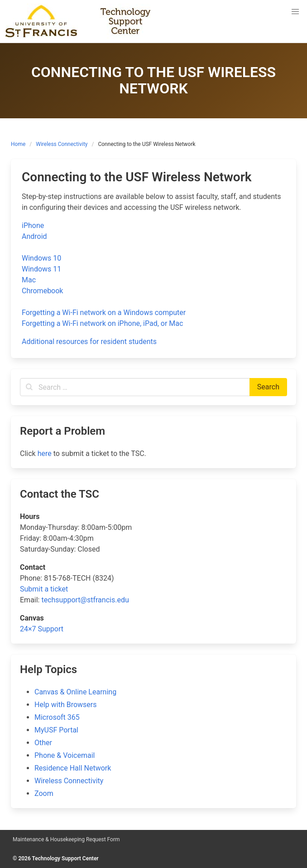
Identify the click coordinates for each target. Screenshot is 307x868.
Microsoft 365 (57, 717)
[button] (295, 12)
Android (34, 236)
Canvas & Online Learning (75, 692)
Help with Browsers (65, 705)
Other (43, 743)
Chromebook (42, 291)
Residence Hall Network (73, 768)
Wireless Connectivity (62, 144)
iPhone (33, 225)
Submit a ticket (44, 589)
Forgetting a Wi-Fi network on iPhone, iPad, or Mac (102, 323)
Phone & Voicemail (65, 755)
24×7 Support (42, 629)
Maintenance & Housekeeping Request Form (66, 839)
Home (18, 144)
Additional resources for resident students (89, 342)
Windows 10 (41, 258)
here (45, 453)
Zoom (44, 793)
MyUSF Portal (56, 730)
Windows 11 (41, 269)
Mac (29, 280)
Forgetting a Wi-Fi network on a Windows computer (104, 313)
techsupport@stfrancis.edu (85, 600)
